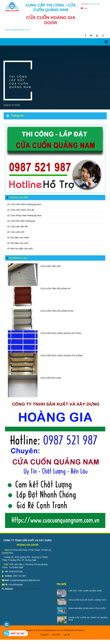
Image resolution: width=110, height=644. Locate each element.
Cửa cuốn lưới (16, 232)
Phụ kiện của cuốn (18, 243)
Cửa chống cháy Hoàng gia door (25, 215)
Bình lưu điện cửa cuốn (20, 248)
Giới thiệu (56, 635)
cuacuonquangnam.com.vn (26, 589)
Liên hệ (66, 635)
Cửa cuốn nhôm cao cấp (21, 210)
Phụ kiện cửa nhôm (18, 238)
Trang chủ (7, 105)
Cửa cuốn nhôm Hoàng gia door (24, 204)
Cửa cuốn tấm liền (18, 226)
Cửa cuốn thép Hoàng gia (21, 221)
